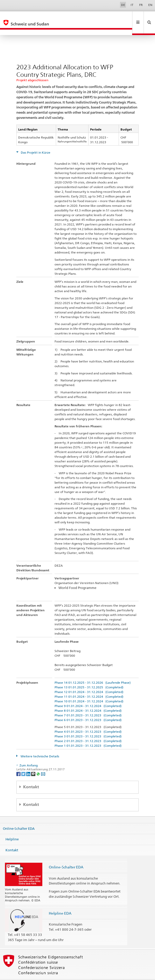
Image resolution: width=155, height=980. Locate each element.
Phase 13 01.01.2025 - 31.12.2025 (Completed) (89, 676)
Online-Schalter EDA (19, 817)
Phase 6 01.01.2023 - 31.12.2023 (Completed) (88, 709)
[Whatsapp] (39, 762)
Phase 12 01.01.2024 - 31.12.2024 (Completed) (89, 681)
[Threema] (34, 762)
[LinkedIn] (29, 762)
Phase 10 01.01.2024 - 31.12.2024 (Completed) (89, 690)
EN (150, 5)
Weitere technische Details (39, 745)
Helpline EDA (60, 902)
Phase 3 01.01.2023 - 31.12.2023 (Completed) (88, 725)
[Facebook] (19, 762)
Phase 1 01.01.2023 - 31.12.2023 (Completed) (88, 734)
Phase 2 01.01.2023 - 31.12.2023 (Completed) (88, 730)
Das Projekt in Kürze (35, 141)
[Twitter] (24, 762)
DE (123, 5)
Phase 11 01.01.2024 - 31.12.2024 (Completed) (89, 685)
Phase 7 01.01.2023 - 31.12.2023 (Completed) (88, 704)
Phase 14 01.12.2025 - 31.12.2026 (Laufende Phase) (93, 671)
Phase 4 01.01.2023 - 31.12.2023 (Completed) (88, 720)
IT (132, 5)
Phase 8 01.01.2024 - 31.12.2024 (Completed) (88, 699)
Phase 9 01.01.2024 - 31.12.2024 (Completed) (88, 695)
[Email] (43, 762)
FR (141, 5)
